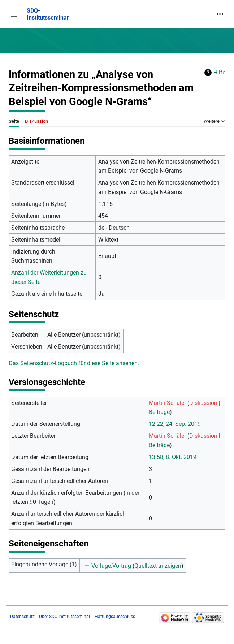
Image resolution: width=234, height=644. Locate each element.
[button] (14, 14)
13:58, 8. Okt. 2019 (173, 457)
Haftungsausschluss (115, 617)
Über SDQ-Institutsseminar (65, 617)
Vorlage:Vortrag (111, 566)
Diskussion (203, 403)
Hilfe (219, 72)
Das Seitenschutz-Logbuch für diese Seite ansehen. (74, 363)
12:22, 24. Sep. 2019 (175, 424)
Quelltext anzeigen (158, 566)
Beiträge (159, 412)
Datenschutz (22, 617)
